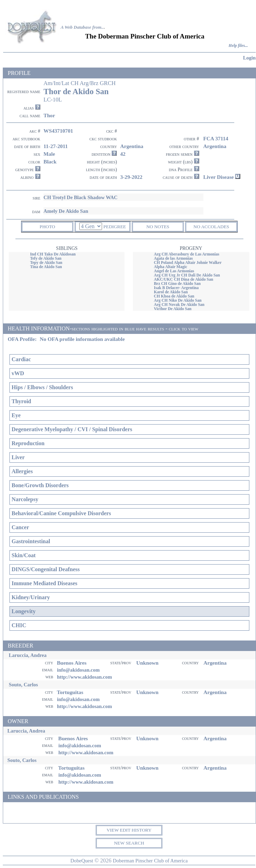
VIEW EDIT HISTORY (129, 830)
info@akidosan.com (78, 670)
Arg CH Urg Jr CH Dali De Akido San (187, 275)
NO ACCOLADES (211, 227)
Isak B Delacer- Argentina (176, 288)
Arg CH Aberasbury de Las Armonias (187, 254)
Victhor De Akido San (173, 309)
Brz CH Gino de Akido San (177, 283)
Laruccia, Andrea (28, 655)
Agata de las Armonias (173, 258)
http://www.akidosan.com (84, 677)
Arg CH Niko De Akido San (178, 300)
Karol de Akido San (171, 292)
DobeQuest (82, 861)
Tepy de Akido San (46, 262)
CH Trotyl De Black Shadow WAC (80, 197)
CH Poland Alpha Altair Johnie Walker (188, 262)
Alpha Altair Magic (171, 267)
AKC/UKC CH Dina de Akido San (184, 279)
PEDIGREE (115, 227)
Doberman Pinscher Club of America (150, 861)
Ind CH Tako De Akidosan (53, 254)
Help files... (238, 46)
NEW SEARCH (129, 843)
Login (249, 58)
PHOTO (47, 227)
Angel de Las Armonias (174, 271)
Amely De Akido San (66, 211)
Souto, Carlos (23, 685)
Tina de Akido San (46, 267)
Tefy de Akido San (46, 258)
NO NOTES (158, 227)
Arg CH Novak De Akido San (179, 304)
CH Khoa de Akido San (174, 296)
